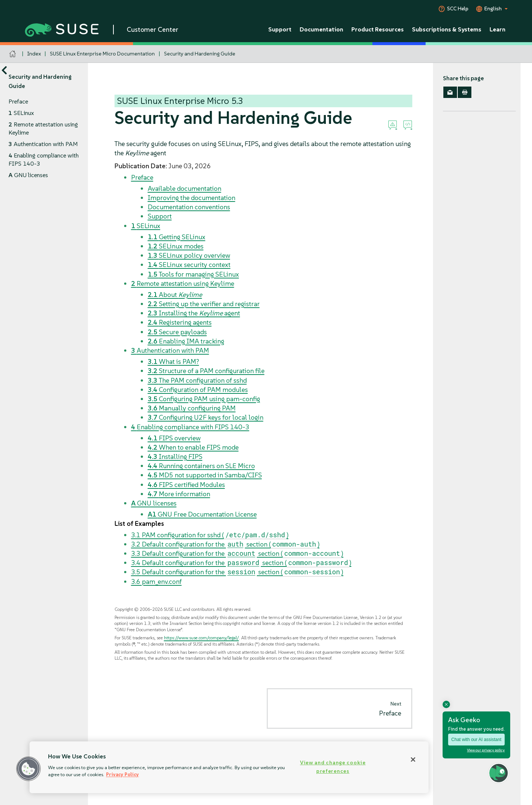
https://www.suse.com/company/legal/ (202, 638)
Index (34, 54)
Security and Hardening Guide (200, 54)
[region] (229, 767)
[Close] (413, 760)
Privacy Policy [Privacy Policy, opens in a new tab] (122, 774)
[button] (28, 769)
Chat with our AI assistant (476, 740)
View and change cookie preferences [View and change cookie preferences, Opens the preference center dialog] (333, 767)
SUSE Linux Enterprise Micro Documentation (102, 54)
